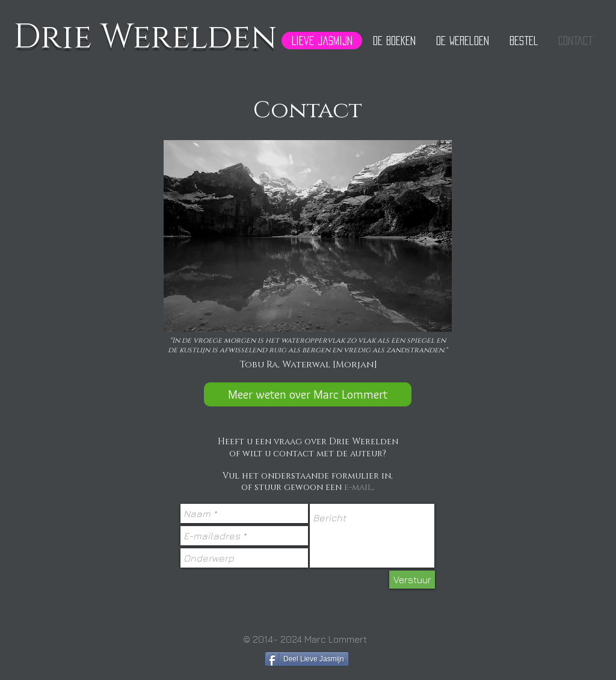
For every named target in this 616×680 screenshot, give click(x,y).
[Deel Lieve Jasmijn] (307, 659)
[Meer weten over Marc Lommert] (308, 394)
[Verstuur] (412, 580)
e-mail (358, 487)
